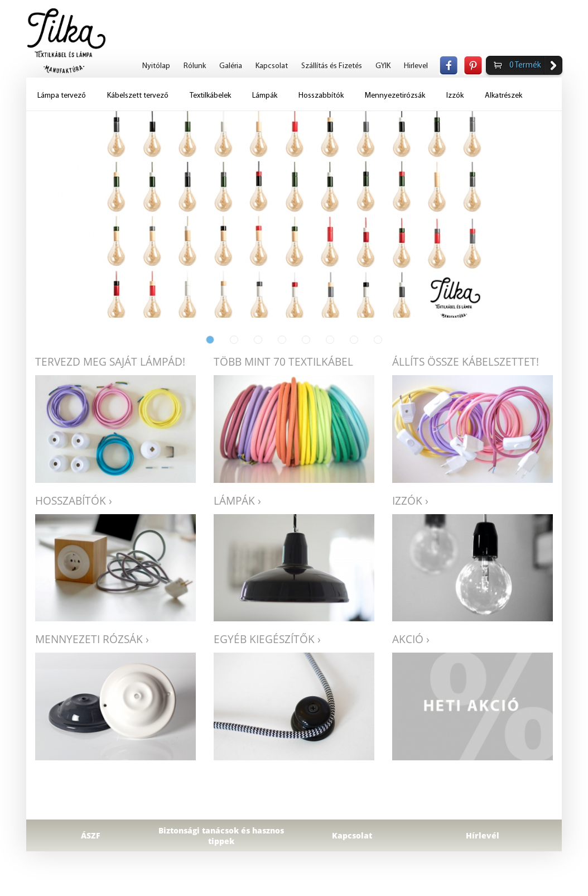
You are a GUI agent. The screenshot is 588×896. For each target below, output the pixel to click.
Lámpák (265, 96)
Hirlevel (416, 66)
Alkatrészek (503, 96)
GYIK (383, 66)
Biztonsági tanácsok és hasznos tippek (221, 836)
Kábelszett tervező (138, 96)
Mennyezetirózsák (395, 96)
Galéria (231, 66)
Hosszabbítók (321, 96)
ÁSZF (91, 835)
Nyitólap (156, 66)
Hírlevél (483, 835)
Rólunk (195, 66)
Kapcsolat (272, 66)
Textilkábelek (210, 96)
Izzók (455, 96)
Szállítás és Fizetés (332, 66)
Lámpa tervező (62, 96)
